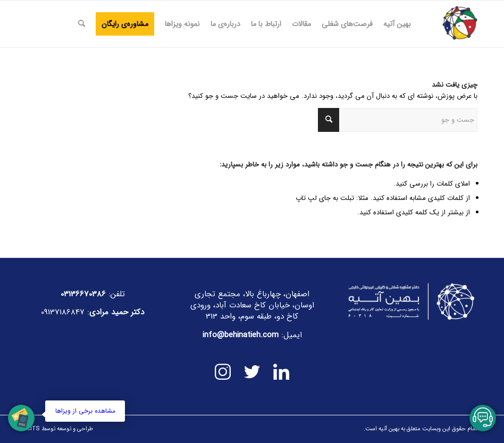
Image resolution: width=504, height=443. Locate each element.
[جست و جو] (82, 24)
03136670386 (83, 294)
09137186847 (63, 312)
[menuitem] (397, 24)
